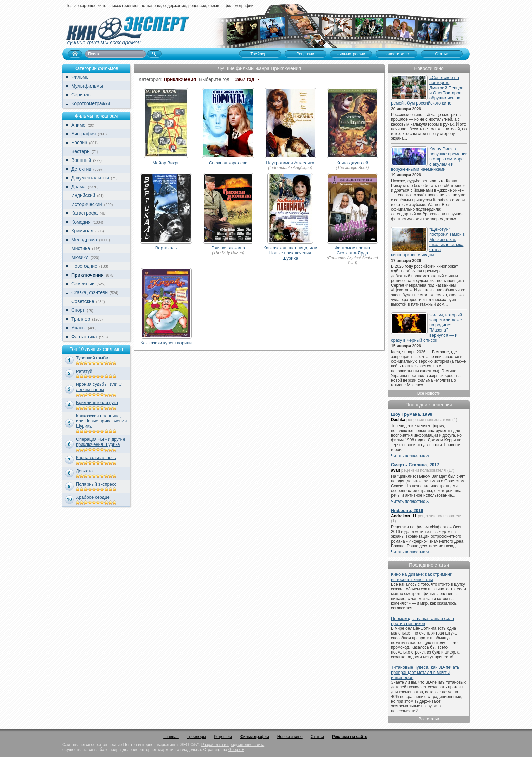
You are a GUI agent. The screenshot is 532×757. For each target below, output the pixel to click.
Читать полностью (408, 456)
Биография (83, 134)
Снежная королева (228, 163)
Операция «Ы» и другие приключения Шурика (101, 442)
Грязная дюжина (228, 248)
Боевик (79, 143)
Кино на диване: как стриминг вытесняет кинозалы (421, 577)
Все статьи (429, 719)
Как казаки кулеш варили (166, 343)
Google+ (236, 750)
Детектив (81, 169)
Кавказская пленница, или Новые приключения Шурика (101, 421)
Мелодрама (84, 240)
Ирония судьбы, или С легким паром (99, 387)
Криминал (82, 231)
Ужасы (79, 328)
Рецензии (223, 737)
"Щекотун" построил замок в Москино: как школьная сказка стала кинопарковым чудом (428, 242)
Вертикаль (166, 248)
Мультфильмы (87, 86)
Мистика (81, 248)
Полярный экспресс (96, 484)
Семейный (83, 284)
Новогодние (84, 266)
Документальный (90, 178)
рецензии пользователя (429, 420)
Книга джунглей (353, 163)
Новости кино (290, 737)
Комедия (81, 222)
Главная (171, 737)
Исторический (87, 204)
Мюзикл (80, 257)
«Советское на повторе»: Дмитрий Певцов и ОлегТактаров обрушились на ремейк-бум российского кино (427, 90)
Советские (83, 301)
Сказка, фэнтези (89, 292)
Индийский (83, 195)
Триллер (81, 319)
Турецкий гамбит (93, 358)
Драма (78, 187)
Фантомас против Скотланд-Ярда (352, 250)
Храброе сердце (93, 497)
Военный (81, 160)
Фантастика (84, 337)
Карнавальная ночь (96, 458)
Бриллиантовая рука (97, 403)
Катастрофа (84, 213)
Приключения (88, 275)
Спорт (78, 310)
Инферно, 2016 (407, 510)
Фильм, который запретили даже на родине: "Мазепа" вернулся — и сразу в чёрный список (426, 327)
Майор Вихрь (166, 163)
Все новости (429, 393)
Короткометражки (91, 103)
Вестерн (80, 151)
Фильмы (80, 77)
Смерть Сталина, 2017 (415, 465)
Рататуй (84, 371)
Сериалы (81, 95)
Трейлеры (196, 737)
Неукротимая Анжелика (290, 163)
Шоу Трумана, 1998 (412, 414)
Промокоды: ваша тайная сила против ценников (422, 621)
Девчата (84, 471)
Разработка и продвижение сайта (233, 745)
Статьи (317, 737)
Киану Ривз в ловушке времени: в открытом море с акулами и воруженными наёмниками (429, 159)
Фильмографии (255, 737)
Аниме (78, 125)
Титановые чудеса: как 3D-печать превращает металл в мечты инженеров (425, 672)
